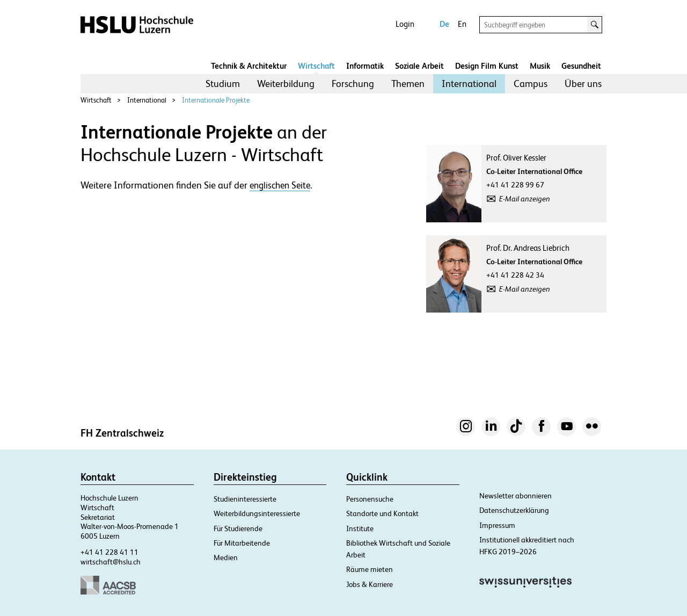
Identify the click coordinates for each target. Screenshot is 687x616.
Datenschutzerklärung (514, 510)
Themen (408, 84)
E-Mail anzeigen (525, 199)
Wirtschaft (316, 66)
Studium (223, 84)
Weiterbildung (286, 84)
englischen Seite (280, 185)
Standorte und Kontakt (382, 513)
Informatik (365, 66)
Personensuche (370, 499)
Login (405, 24)
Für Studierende (238, 528)
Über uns (583, 84)
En (462, 24)
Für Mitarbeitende (242, 543)
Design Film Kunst (487, 66)
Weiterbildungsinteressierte (257, 513)
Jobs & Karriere (370, 584)
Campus (531, 84)
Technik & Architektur (249, 66)
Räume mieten (370, 569)
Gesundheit (581, 66)
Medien (226, 557)
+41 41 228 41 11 (109, 552)
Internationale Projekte (216, 100)
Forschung (353, 84)
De (444, 24)
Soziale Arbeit (419, 66)
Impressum (497, 525)
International (469, 84)
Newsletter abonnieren (516, 496)
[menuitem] (223, 84)
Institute (360, 528)
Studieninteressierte (245, 499)
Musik (540, 66)
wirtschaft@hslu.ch (111, 562)
